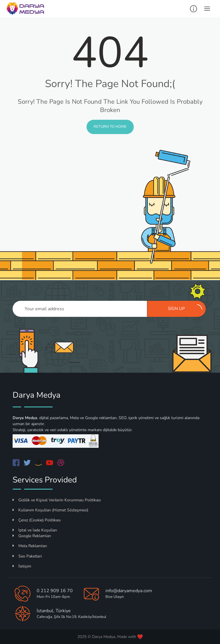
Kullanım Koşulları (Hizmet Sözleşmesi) (50, 510)
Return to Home (110, 127)
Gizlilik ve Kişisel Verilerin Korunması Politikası (57, 500)
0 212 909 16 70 (55, 591)
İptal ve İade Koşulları (35, 530)
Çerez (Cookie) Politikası (37, 520)
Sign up (185, 308)
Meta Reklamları (30, 546)
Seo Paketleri (27, 556)
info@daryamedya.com (129, 591)
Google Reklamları (32, 536)
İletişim (22, 566)
